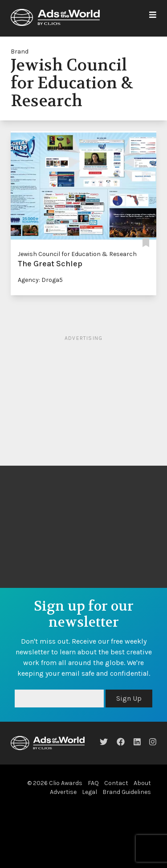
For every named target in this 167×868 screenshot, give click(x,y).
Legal (90, 792)
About (142, 783)
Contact (116, 783)
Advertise (63, 792)
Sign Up (129, 698)
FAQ (93, 783)
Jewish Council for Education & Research (77, 254)
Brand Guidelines (127, 792)
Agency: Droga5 (40, 280)
